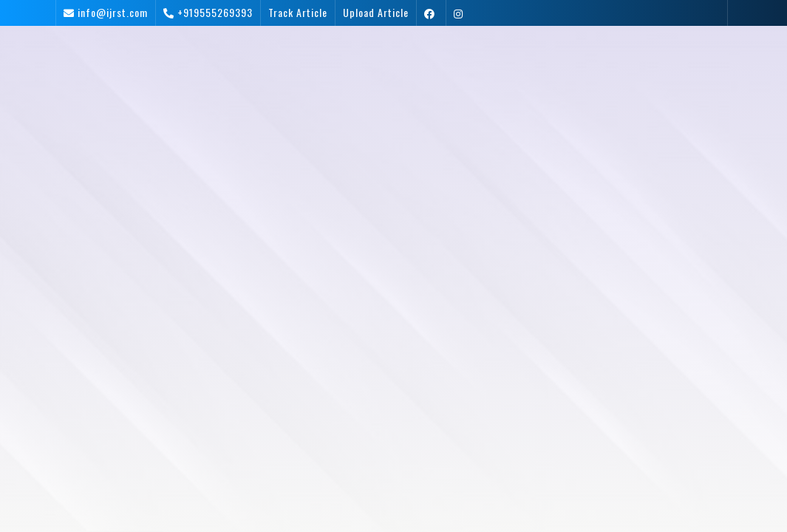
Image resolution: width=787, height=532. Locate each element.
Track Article (298, 12)
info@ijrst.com (113, 12)
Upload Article (376, 12)
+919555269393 (215, 12)
